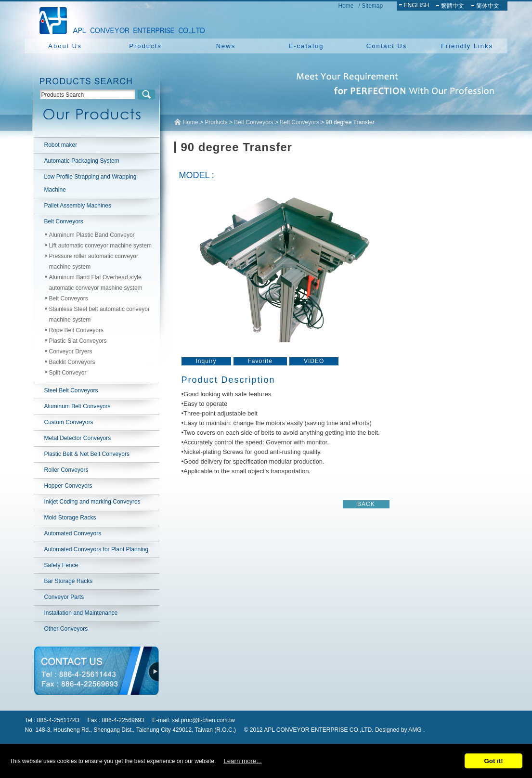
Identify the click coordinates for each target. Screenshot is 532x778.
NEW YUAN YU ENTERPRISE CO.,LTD (119, 19)
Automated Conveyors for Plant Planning (97, 549)
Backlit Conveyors (72, 362)
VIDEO (314, 361)
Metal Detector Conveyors (78, 438)
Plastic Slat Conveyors (78, 341)
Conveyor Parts (64, 597)
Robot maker (61, 145)
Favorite (260, 361)
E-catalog (306, 46)
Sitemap (372, 6)
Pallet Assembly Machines (78, 206)
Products (145, 46)
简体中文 (488, 6)
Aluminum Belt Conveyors (78, 406)
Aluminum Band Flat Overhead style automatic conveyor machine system (96, 283)
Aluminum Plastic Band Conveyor (92, 235)
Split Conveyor (68, 373)
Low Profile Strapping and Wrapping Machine (91, 183)
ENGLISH (417, 5)
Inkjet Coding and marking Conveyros (92, 502)
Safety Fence (61, 565)
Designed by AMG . (400, 730)
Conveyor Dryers (71, 351)
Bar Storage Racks (69, 581)
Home (346, 6)
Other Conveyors (66, 629)
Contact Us (387, 46)
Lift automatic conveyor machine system (100, 246)
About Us (65, 46)
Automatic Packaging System (82, 161)
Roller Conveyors (66, 470)
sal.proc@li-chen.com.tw (203, 720)
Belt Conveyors (64, 221)
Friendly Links (467, 46)
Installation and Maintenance (81, 613)
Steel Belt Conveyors (71, 390)
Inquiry (206, 361)
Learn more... (242, 761)
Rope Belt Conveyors (76, 330)
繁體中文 (453, 6)
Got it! (493, 761)
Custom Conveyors (69, 422)
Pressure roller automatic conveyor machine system (94, 261)
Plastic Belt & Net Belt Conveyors (87, 454)
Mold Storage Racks (70, 518)
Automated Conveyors (73, 533)
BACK (366, 504)
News (226, 46)
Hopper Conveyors (68, 486)
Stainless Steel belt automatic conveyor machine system (99, 314)
